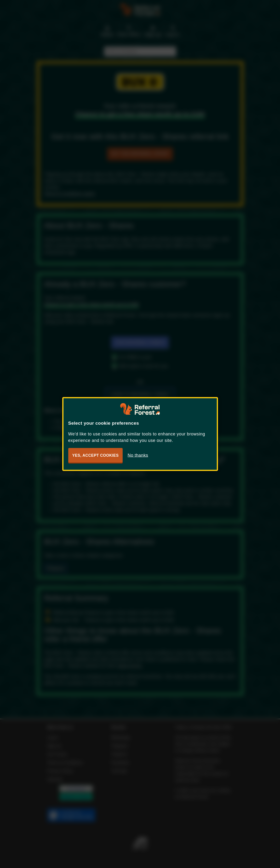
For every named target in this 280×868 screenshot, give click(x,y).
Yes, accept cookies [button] (96, 455)
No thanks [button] (138, 455)
